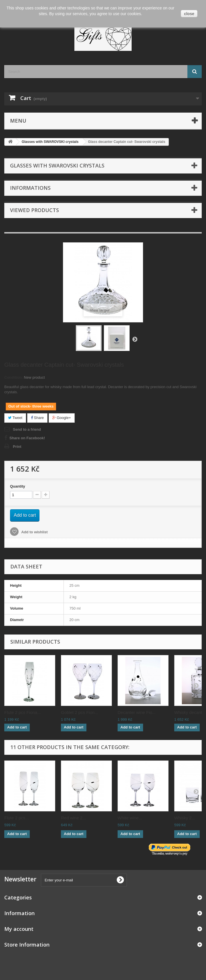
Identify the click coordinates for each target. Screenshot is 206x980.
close (189, 14)
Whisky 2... (185, 818)
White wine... (130, 818)
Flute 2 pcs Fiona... (23, 712)
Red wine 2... (74, 818)
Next (135, 339)
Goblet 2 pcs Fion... (80, 712)
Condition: (14, 377)
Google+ (62, 418)
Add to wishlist (34, 532)
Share (37, 418)
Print (17, 447)
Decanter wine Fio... (137, 712)
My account (19, 929)
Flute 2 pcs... (17, 818)
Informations (30, 188)
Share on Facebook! (27, 438)
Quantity (18, 486)
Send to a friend (27, 429)
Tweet (15, 418)
